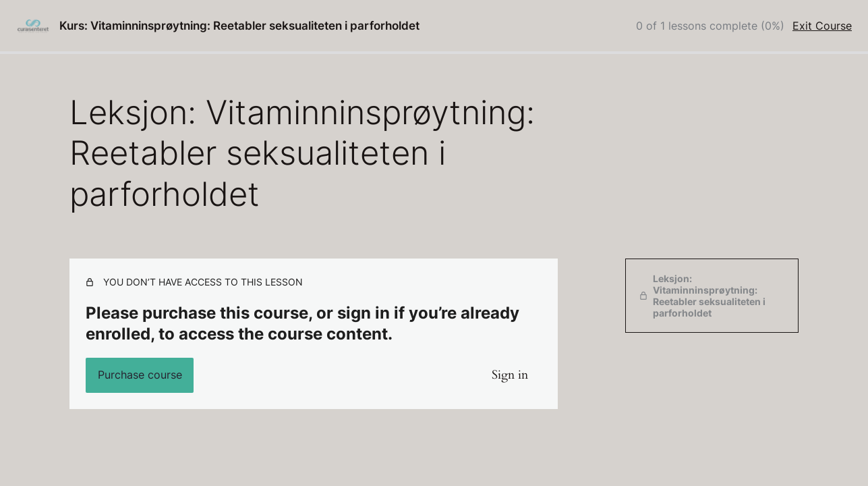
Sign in (510, 375)
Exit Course (822, 26)
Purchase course (140, 375)
